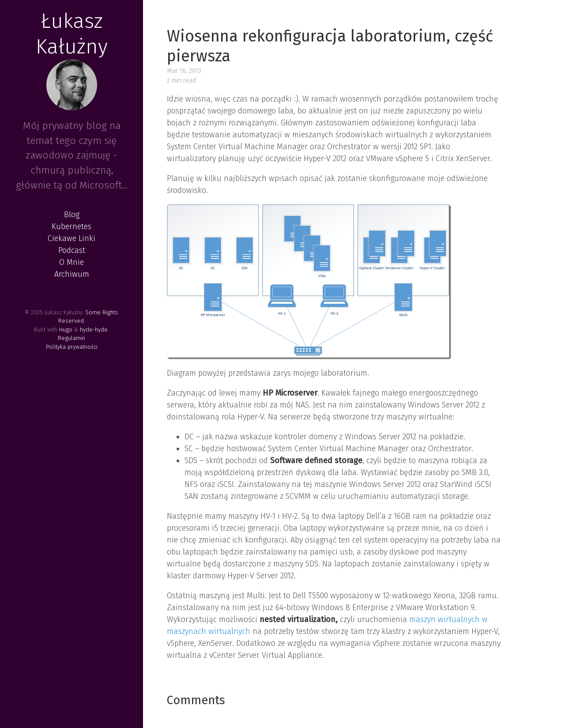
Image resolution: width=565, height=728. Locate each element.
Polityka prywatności (72, 347)
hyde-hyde (94, 330)
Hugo (66, 330)
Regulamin (72, 338)
